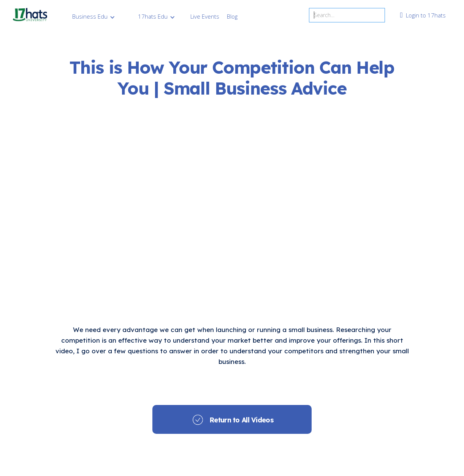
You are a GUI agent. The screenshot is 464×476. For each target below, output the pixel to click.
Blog (232, 16)
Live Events (205, 16)
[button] (94, 16)
